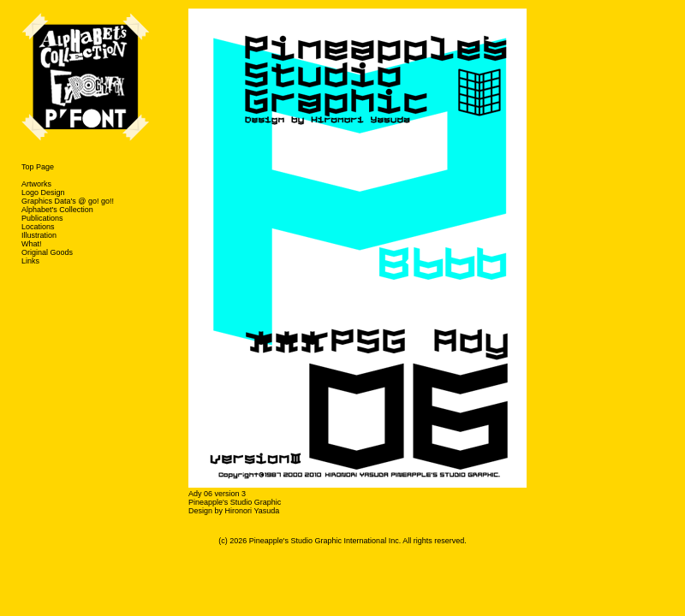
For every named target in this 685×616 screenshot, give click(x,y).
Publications (42, 218)
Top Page (38, 167)
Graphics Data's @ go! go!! (68, 201)
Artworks (36, 184)
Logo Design (43, 192)
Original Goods (47, 252)
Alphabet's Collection (57, 210)
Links (30, 261)
